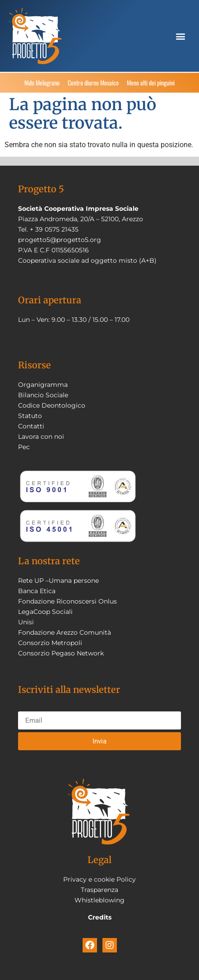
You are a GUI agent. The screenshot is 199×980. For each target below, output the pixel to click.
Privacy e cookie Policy (99, 879)
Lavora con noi (41, 437)
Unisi (26, 622)
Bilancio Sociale (43, 395)
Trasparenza (99, 890)
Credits (100, 917)
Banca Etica (37, 591)
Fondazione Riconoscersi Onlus (67, 601)
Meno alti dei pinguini (151, 84)
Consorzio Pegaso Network (61, 653)
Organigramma (43, 385)
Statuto (30, 416)
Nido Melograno (42, 84)
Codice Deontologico (52, 405)
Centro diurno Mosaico (93, 84)
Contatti (31, 426)
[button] (180, 36)
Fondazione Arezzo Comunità (65, 632)
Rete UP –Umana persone (58, 581)
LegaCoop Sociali (45, 612)
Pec (24, 447)
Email (27, 708)
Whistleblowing (99, 900)
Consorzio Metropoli (50, 643)
